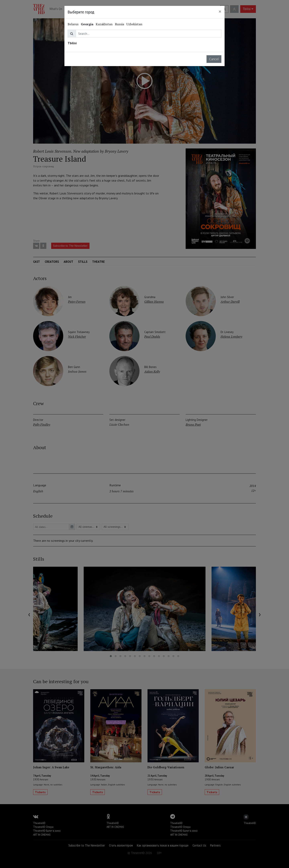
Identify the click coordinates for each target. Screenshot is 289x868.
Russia (120, 24)
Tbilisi (72, 43)
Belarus (73, 24)
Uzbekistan (134, 24)
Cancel (214, 59)
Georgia (87, 24)
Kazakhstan (104, 24)
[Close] (220, 11)
